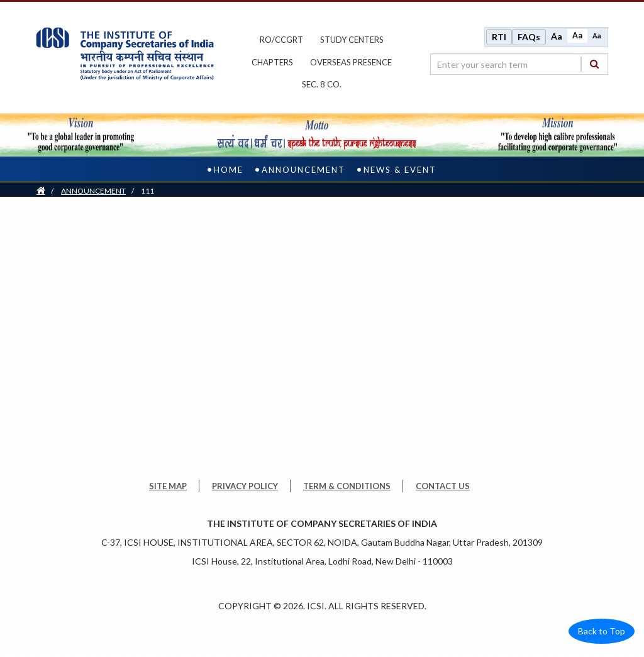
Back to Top (602, 631)
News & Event (400, 170)
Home (229, 170)
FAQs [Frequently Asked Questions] (529, 37)
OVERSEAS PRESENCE (351, 62)
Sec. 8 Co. (322, 84)
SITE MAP (168, 486)
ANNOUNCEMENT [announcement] (303, 170)
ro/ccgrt (281, 40)
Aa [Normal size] (577, 36)
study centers (352, 40)
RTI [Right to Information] (499, 37)
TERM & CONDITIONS (347, 486)
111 (147, 191)
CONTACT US (443, 486)
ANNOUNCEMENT (93, 191)
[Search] (594, 64)
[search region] (519, 64)
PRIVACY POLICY (245, 486)
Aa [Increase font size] (557, 36)
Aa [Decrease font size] (597, 36)
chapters (272, 62)
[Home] (41, 191)
